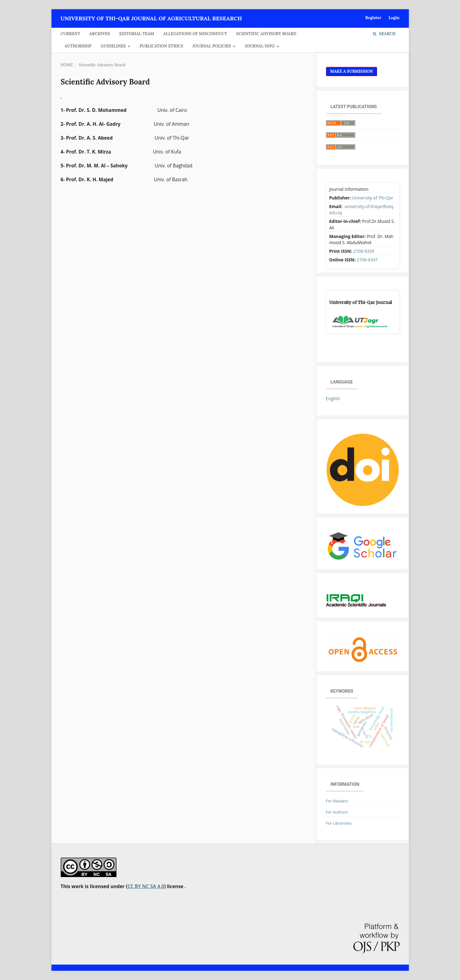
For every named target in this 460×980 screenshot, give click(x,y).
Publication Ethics (161, 46)
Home (67, 65)
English (333, 398)
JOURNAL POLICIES (212, 46)
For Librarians (339, 823)
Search (384, 34)
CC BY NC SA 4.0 (146, 886)
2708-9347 (367, 260)
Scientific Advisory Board (266, 34)
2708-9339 (364, 251)
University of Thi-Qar (372, 198)
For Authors (337, 812)
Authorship (78, 46)
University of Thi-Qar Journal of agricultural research (151, 18)
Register (373, 18)
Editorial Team (137, 34)
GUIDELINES (114, 46)
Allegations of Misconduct (195, 34)
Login (394, 18)
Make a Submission (352, 71)
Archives (100, 34)
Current (70, 34)
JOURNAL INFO (260, 46)
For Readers (337, 801)
